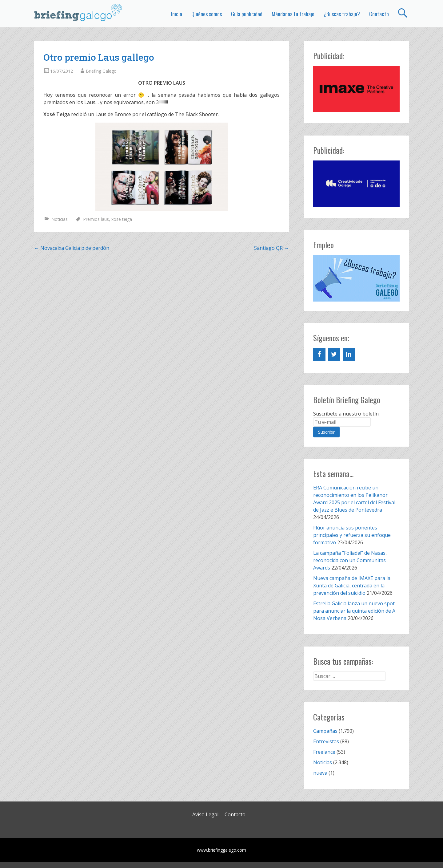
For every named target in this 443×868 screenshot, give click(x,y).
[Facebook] (319, 355)
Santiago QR (271, 248)
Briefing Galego (101, 71)
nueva (320, 773)
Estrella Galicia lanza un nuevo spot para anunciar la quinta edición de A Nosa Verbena (354, 611)
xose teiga (122, 219)
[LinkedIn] (349, 355)
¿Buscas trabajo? (342, 14)
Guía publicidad (247, 14)
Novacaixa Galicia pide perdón (72, 248)
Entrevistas (326, 741)
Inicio (177, 14)
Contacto (379, 14)
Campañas (325, 731)
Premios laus (96, 219)
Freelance (324, 752)
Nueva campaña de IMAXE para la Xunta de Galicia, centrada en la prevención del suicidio (352, 586)
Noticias (60, 219)
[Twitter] (334, 355)
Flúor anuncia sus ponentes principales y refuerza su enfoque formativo (352, 535)
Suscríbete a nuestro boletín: (346, 414)
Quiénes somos (207, 14)
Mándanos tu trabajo (293, 14)
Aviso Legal (205, 814)
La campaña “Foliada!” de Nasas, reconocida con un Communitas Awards (350, 560)
